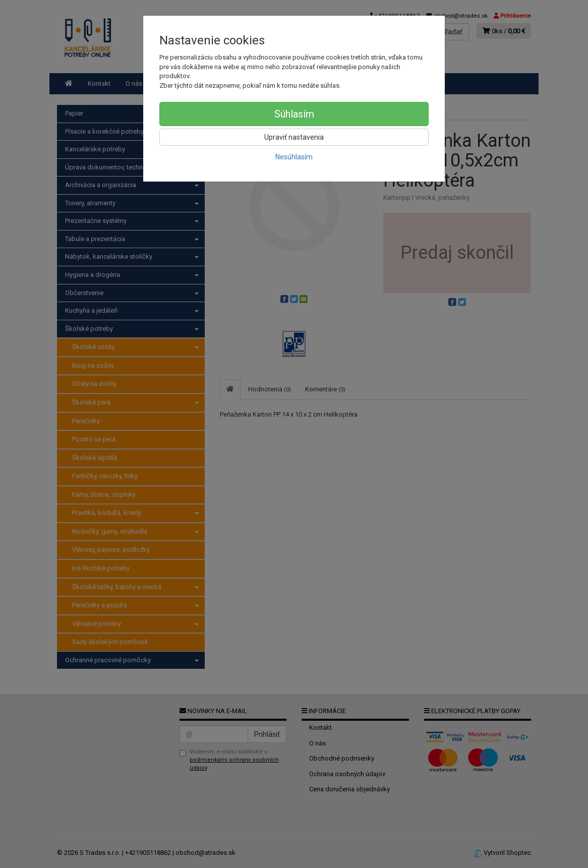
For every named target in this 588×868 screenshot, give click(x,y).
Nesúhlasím (294, 157)
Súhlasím (294, 114)
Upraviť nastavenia (294, 137)
